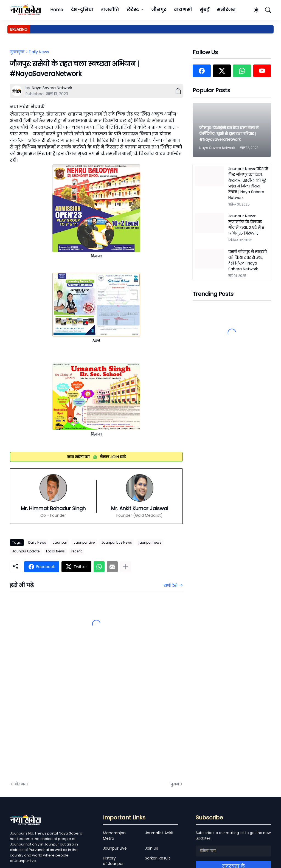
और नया (21, 784)
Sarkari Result (158, 858)
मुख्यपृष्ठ (17, 52)
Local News (55, 551)
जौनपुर (159, 10)
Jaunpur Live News (117, 542)
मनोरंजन (226, 10)
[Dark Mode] (254, 10)
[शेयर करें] (176, 91)
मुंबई (204, 10)
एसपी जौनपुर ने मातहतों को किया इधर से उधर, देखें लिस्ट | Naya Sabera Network (248, 260)
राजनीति (110, 10)
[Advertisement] (65, 715)
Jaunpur (60, 542)
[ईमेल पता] (233, 851)
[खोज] (266, 10)
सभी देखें (171, 585)
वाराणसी (183, 10)
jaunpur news (150, 542)
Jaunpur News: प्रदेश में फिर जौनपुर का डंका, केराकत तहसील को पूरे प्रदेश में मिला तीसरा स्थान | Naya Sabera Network (248, 183)
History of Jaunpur (113, 861)
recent (77, 551)
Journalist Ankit (159, 833)
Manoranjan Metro (114, 836)
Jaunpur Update (26, 551)
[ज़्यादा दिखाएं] (125, 567)
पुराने (175, 784)
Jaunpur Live (84, 542)
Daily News (39, 52)
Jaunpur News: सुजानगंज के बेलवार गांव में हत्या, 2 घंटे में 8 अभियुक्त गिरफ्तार (246, 225)
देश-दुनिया (82, 10)
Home (57, 10)
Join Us (151, 848)
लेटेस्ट (133, 10)
